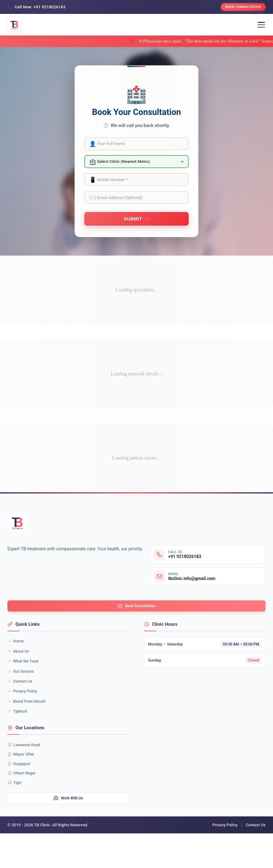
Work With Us (68, 832)
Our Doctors (22, 694)
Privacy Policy (24, 716)
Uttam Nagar (23, 805)
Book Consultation (238, 8)
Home (16, 661)
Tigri (15, 815)
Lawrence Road (25, 773)
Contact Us (21, 705)
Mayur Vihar (22, 784)
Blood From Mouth (28, 727)
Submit (133, 231)
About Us (19, 672)
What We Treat (25, 683)
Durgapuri (20, 794)
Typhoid (18, 739)
